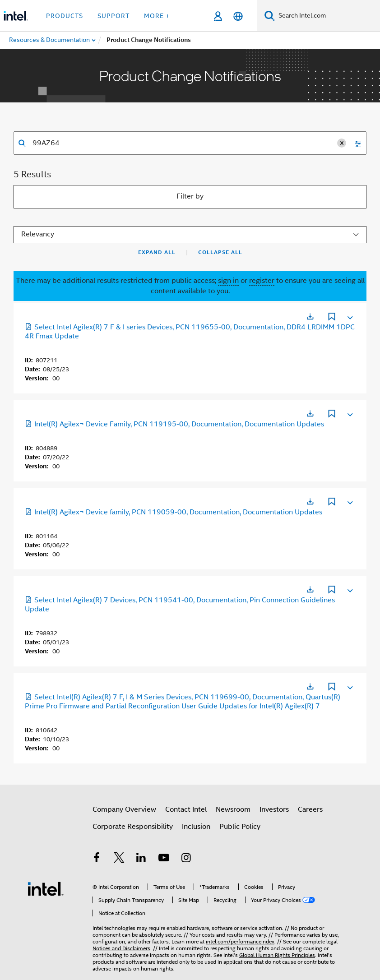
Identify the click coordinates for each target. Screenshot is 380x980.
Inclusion (196, 827)
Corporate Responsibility (133, 827)
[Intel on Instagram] (186, 859)
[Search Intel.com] (327, 16)
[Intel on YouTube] (164, 859)
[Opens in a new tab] (310, 317)
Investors (274, 809)
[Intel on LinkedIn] (141, 859)
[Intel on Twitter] (119, 859)
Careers (310, 809)
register (262, 281)
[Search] (270, 16)
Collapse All (220, 252)
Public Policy (240, 827)
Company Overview (124, 809)
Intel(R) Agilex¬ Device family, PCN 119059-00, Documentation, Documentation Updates (174, 512)
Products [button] (65, 16)
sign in (228, 281)
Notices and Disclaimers (121, 948)
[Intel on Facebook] (97, 859)
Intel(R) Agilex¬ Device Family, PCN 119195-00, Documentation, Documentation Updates (174, 424)
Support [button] (114, 16)
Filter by (190, 196)
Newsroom (233, 809)
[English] (238, 16)
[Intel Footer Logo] (46, 888)
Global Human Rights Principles (277, 955)
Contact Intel (186, 809)
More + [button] (157, 16)
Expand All (157, 252)
